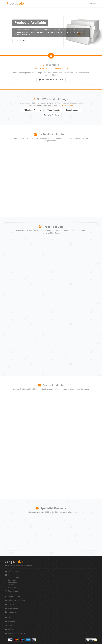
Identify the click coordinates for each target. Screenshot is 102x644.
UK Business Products (32, 110)
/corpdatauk (13, 604)
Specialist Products (51, 115)
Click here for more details (51, 80)
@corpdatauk (13, 608)
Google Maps (13, 591)
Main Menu (93, 4)
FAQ (10, 618)
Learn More (21, 41)
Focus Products (72, 110)
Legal (10, 626)
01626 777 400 (67, 105)
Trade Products (54, 110)
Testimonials (13, 622)
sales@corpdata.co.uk (17, 601)
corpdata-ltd (13, 612)
